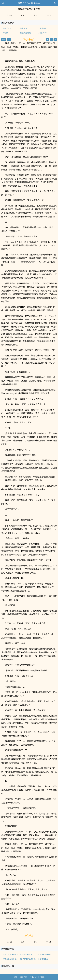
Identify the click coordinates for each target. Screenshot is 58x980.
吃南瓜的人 (42, 28)
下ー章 (49, 15)
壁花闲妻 (24, 28)
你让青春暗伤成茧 (45, 954)
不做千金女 (7, 28)
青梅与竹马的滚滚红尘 (29, 3)
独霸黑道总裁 (25, 33)
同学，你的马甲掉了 (10, 954)
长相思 (5, 33)
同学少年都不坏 (26, 954)
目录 (22, 15)
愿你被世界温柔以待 (28, 959)
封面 (36, 15)
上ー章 (9, 15)
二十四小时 (42, 33)
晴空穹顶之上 (43, 959)
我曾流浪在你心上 (10, 959)
